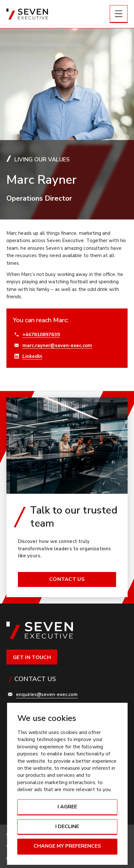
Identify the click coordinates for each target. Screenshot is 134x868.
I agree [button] (67, 807)
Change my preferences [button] (67, 846)
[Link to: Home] (27, 14)
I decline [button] (67, 827)
